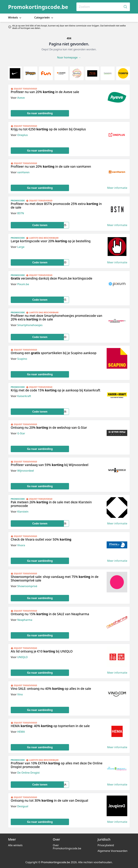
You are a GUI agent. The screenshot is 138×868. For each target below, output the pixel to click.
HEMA (21, 732)
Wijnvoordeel (26, 471)
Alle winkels (15, 845)
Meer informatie (117, 188)
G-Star (21, 433)
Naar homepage (69, 57)
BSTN (21, 213)
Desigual (23, 806)
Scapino (22, 359)
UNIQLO (22, 657)
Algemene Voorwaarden (112, 851)
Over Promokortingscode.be (67, 847)
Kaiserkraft (24, 396)
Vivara (21, 545)
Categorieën (44, 18)
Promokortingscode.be (38, 7)
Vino (20, 694)
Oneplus (22, 135)
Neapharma (25, 620)
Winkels (15, 18)
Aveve (21, 98)
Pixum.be (23, 284)
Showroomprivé (27, 586)
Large (21, 247)
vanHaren (23, 172)
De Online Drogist (28, 773)
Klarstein (23, 512)
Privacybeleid (106, 845)
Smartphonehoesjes (30, 325)
